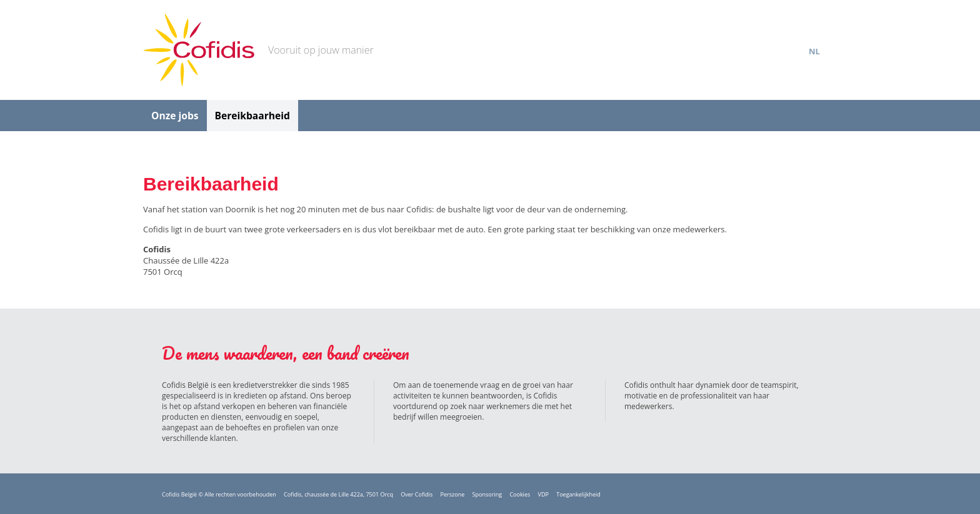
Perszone (453, 494)
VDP (543, 494)
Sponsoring (487, 494)
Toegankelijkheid (578, 494)
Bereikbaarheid (252, 116)
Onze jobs (175, 116)
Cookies (520, 494)
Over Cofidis (417, 494)
